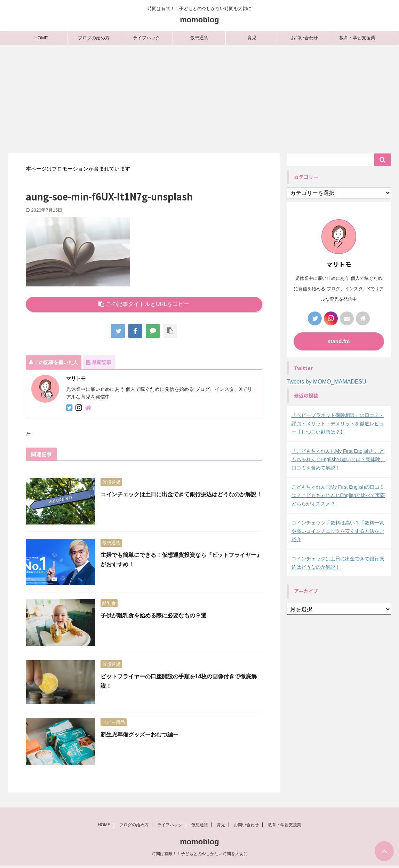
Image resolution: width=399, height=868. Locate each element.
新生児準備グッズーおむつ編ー (139, 735)
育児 (252, 38)
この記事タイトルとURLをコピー (144, 304)
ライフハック (146, 38)
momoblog (199, 20)
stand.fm (339, 341)
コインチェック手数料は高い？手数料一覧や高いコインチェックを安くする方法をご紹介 (338, 531)
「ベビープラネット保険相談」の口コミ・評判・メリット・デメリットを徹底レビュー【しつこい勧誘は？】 (338, 424)
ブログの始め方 (94, 38)
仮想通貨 (199, 38)
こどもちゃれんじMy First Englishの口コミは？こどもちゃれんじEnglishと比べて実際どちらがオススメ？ (338, 495)
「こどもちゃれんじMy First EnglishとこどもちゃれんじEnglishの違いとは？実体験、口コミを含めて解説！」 (338, 459)
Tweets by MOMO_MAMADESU (326, 382)
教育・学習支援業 (357, 38)
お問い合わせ (304, 38)
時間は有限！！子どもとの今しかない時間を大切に (200, 856)
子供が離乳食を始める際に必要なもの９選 (153, 616)
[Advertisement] (199, 97)
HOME (41, 38)
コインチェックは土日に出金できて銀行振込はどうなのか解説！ (181, 494)
